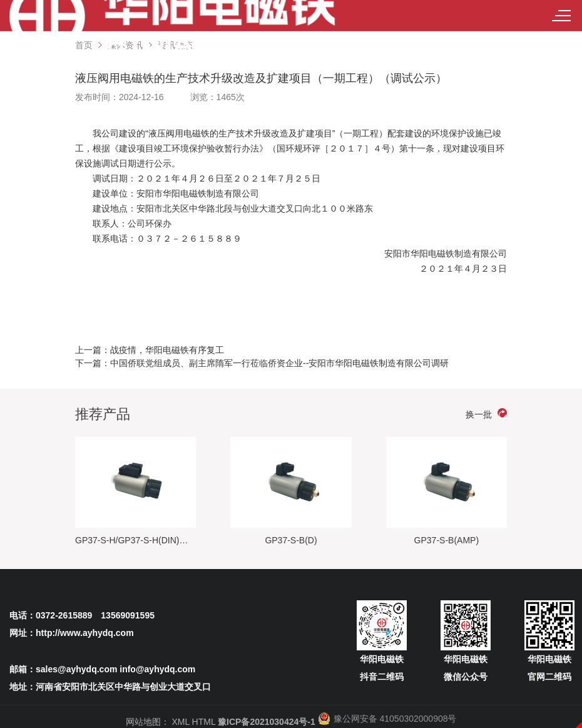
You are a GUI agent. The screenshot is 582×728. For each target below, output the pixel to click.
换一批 (486, 414)
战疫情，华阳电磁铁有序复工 (167, 350)
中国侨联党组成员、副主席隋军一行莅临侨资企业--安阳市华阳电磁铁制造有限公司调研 (279, 363)
